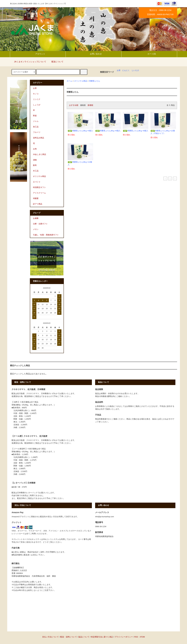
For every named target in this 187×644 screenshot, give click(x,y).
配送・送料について (69, 637)
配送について (56, 62)
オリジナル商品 (81, 81)
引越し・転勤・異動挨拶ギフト (46, 235)
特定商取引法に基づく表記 (102, 637)
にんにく (126, 70)
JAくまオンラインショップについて (28, 62)
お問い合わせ (93, 54)
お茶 (119, 70)
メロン (36, 229)
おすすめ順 (74, 105)
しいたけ (135, 70)
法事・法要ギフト (40, 224)
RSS (136, 637)
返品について (84, 637)
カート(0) (149, 54)
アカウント (38, 54)
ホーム (69, 81)
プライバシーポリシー (124, 637)
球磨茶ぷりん (95, 81)
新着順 (90, 105)
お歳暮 (36, 218)
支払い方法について (50, 637)
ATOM (142, 637)
